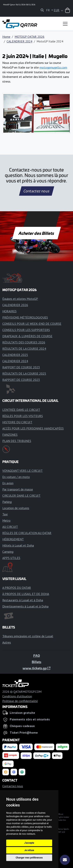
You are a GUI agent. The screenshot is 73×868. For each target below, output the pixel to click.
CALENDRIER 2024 (19, 41)
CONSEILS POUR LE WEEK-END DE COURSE (32, 324)
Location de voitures (16, 508)
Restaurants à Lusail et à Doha (23, 600)
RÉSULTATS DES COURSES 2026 (24, 342)
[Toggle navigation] (65, 24)
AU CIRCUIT (10, 527)
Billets (36, 662)
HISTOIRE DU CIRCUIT (17, 422)
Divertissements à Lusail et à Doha (25, 606)
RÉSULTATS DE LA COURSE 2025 (24, 373)
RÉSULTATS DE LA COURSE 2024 (24, 349)
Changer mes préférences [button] (29, 858)
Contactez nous (36, 191)
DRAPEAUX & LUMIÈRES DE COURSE (27, 336)
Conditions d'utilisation (17, 696)
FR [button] (48, 10)
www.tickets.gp (36, 668)
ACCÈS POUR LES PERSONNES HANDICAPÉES (33, 428)
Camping (8, 552)
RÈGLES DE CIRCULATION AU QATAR (27, 533)
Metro (6, 520)
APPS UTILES (11, 558)
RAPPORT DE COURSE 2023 (21, 367)
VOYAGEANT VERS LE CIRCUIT (22, 471)
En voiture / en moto (16, 477)
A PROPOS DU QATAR (17, 588)
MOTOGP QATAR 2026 (29, 37)
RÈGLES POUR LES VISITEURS (23, 416)
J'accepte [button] (29, 843)
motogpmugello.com (53, 67)
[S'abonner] (65, 860)
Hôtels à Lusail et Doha (18, 545)
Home (6, 37)
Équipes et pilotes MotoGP (20, 299)
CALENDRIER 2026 (15, 305)
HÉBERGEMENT (13, 539)
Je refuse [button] (29, 850)
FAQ (37, 656)
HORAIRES (9, 311)
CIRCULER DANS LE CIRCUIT (21, 496)
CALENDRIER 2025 (15, 355)
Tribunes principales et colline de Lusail (28, 636)
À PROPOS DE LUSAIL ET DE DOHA (26, 594)
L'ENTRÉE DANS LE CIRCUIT (21, 410)
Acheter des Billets (36, 233)
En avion (8, 483)
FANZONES (10, 435)
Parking (7, 502)
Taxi (5, 514)
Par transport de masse (18, 489)
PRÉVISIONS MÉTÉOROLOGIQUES (25, 317)
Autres (7, 642)
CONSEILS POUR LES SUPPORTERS (26, 330)
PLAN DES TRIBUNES (17, 441)
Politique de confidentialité (20, 701)
